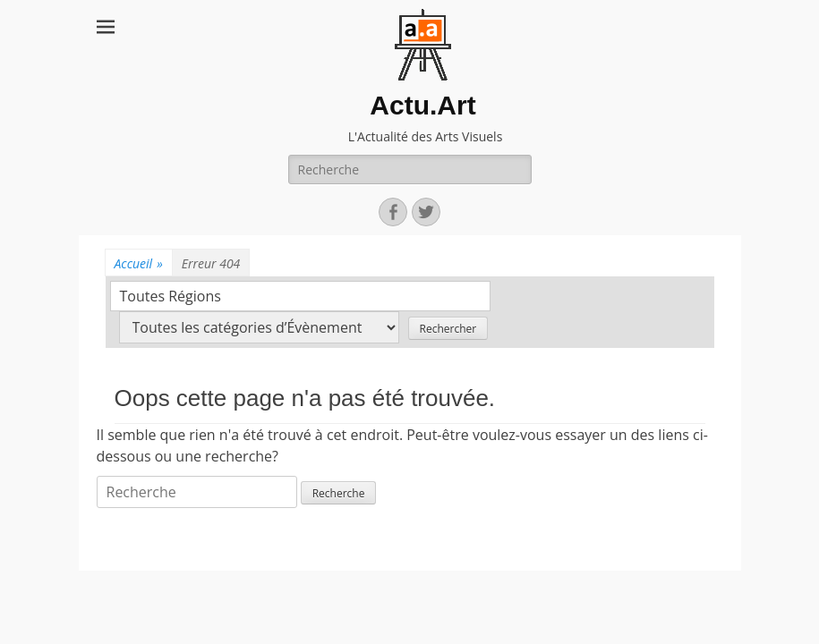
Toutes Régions (171, 296)
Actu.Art (422, 105)
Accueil (139, 263)
